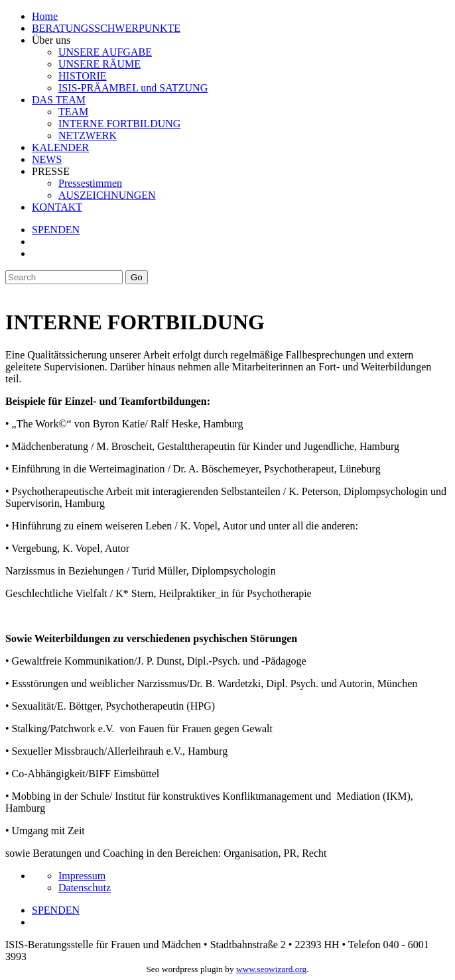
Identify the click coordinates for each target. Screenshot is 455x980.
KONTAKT (57, 207)
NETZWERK (88, 136)
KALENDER (60, 147)
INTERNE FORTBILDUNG (119, 124)
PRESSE (51, 171)
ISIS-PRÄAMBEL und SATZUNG (133, 88)
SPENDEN (56, 230)
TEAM (73, 112)
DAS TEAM (59, 100)
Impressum (82, 876)
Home (45, 16)
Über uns (51, 40)
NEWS (47, 159)
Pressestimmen (90, 183)
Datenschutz (85, 888)
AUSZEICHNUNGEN (107, 195)
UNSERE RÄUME (99, 64)
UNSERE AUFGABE (105, 52)
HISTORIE (83, 76)
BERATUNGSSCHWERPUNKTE (106, 28)
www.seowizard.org (271, 969)
